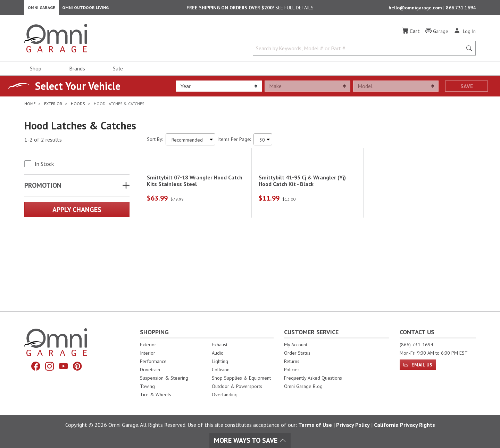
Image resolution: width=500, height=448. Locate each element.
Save (467, 89)
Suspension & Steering (164, 378)
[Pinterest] (80, 367)
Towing (147, 386)
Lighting (220, 361)
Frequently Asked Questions (313, 378)
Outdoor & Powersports (237, 386)
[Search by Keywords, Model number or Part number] (360, 51)
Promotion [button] (43, 188)
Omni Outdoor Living (85, 9)
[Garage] (437, 34)
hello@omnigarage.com (416, 9)
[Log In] (465, 34)
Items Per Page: (234, 142)
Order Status (297, 353)
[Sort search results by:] (190, 142)
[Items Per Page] (263, 142)
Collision (221, 370)
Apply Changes (77, 213)
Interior (148, 353)
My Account (296, 345)
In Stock (44, 167)
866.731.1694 (461, 9)
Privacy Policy (353, 425)
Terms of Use (315, 425)
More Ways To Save (250, 440)
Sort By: (155, 142)
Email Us (418, 365)
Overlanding (225, 395)
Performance (153, 361)
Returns (292, 361)
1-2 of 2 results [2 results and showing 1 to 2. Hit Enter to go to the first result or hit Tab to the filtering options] (43, 143)
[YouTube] (64, 367)
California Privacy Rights (405, 425)
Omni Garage (41, 9)
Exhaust (220, 345)
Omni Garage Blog (303, 386)
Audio (218, 353)
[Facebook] (34, 367)
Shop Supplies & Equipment (241, 378)
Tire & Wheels (156, 395)
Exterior (148, 345)
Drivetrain (150, 370)
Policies (292, 370)
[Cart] (411, 34)
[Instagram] (49, 367)
